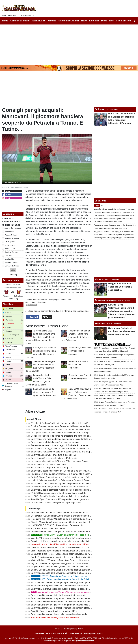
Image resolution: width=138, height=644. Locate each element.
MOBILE (94, 633)
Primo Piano (37, 300)
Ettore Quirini (10, 242)
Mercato (99, 279)
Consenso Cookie (62, 629)
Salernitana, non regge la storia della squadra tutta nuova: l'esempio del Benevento (70, 449)
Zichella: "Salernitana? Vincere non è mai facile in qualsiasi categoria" (64, 522)
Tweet (47, 317)
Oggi (97, 206)
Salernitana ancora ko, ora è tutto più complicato (79, 365)
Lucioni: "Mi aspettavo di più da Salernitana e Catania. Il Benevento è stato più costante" (72, 480)
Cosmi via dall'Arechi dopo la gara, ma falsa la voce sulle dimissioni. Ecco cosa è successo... (75, 541)
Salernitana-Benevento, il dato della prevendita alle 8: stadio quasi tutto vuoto (67, 614)
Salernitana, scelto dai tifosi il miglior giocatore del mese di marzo (62, 490)
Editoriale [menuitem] (94, 21)
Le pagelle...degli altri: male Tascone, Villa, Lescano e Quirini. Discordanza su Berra (70, 461)
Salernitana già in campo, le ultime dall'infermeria (54, 458)
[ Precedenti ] (13, 299)
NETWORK (40, 633)
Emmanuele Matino (12, 266)
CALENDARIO (74, 633)
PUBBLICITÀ (62, 633)
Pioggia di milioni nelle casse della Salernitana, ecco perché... (120, 287)
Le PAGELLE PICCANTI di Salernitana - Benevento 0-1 (57, 525)
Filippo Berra (9, 231)
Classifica (8, 304)
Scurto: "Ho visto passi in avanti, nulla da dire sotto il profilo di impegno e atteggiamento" (73, 557)
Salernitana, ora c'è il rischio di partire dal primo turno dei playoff (61, 483)
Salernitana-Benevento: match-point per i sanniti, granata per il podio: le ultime (68, 583)
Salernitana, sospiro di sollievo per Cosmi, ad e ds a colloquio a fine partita (66, 471)
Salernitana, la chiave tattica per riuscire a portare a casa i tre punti (62, 589)
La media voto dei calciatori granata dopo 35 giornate (56, 503)
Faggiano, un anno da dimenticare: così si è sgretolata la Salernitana (45, 392)
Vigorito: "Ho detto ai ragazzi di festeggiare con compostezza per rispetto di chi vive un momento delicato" (81, 563)
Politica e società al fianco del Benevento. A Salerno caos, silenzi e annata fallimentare (72, 513)
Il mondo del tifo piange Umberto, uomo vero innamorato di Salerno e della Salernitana (72, 429)
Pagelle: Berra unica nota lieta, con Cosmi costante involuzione (61, 567)
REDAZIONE (51, 633)
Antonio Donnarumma (13, 228)
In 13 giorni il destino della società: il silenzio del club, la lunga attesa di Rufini (67, 433)
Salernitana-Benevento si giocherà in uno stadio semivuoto (59, 595)
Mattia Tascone (10, 245)
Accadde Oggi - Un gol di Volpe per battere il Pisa (54, 611)
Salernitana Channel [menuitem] (69, 21)
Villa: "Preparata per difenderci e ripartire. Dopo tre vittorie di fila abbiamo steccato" (70, 551)
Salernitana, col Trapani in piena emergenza (52, 468)
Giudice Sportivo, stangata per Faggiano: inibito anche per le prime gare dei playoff (70, 426)
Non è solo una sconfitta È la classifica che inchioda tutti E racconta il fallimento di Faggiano (74, 544)
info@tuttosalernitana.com (83, 641)
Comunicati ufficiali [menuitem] (20, 21)
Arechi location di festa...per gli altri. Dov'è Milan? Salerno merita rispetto (65, 532)
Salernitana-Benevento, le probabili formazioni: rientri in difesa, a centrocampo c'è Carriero (74, 608)
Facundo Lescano (11, 262)
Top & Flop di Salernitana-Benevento (48, 529)
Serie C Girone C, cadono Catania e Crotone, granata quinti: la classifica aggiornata (70, 570)
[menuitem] (134, 21)
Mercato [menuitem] (52, 21)
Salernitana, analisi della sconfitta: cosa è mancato (80, 351)
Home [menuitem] (5, 21)
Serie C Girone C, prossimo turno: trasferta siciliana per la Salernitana (64, 477)
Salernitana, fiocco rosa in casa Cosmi (49, 464)
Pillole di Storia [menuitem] (124, 21)
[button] (13, 270)
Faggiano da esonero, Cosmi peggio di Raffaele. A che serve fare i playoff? (66, 445)
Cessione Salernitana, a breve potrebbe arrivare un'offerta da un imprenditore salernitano (73, 487)
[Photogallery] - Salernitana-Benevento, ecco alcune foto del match (68, 535)
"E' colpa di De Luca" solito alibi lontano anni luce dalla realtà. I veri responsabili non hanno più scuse (40, 337)
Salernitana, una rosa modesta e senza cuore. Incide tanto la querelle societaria (68, 439)
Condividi (33, 317)
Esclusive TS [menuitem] (39, 21)
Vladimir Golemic (11, 235)
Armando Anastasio (12, 238)
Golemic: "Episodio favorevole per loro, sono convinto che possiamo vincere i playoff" (71, 548)
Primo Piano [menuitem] (107, 21)
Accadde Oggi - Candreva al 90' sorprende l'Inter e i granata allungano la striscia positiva (73, 499)
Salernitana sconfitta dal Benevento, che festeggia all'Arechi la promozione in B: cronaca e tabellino (78, 573)
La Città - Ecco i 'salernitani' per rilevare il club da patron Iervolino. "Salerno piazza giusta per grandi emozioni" (83, 496)
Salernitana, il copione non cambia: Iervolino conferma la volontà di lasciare (66, 602)
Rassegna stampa (104, 300)
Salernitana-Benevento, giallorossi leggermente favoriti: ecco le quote (64, 605)
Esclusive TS (101, 324)
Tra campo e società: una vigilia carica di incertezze (55, 617)
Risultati (13, 275)
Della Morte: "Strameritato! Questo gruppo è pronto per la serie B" (62, 516)
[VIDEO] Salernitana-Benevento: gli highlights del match (57, 493)
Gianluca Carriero (11, 252)
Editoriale (100, 109)
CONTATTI (86, 633)
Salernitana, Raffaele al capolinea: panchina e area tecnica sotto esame (122, 331)
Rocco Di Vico (10, 249)
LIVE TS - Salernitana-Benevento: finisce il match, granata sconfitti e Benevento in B (75, 576)
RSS (101, 633)
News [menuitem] (84, 21)
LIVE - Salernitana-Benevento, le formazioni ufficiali (60, 579)
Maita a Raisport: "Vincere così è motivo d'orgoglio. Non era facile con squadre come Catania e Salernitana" (82, 560)
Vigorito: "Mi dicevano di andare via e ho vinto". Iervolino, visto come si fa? (66, 538)
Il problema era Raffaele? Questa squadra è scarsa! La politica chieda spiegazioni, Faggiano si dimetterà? (81, 519)
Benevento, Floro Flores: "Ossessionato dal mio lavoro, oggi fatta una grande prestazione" (73, 554)
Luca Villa (8, 256)
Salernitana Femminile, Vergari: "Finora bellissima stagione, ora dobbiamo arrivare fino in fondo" (79, 592)
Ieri (102, 206)
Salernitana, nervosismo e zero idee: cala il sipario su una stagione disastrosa (67, 452)
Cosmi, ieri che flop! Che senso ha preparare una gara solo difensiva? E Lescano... (70, 436)
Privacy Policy (77, 629)
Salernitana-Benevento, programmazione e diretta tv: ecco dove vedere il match (68, 598)
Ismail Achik (9, 259)
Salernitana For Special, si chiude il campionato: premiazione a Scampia (65, 586)
